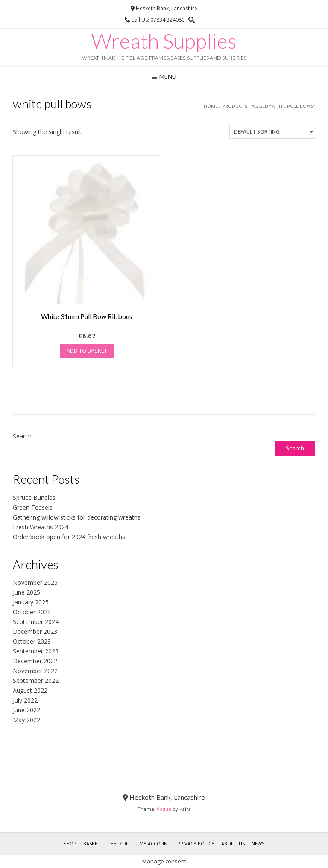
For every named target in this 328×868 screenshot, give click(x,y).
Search (22, 436)
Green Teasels (33, 507)
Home (211, 106)
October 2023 (32, 641)
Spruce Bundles (34, 498)
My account (155, 843)
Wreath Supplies (164, 41)
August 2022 (30, 690)
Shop (70, 843)
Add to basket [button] (87, 351)
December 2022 (35, 661)
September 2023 (36, 651)
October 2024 (32, 612)
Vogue (164, 809)
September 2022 (36, 681)
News (258, 843)
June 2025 (26, 592)
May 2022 (26, 720)
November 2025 (35, 582)
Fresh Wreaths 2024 (41, 527)
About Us (233, 843)
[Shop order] (272, 132)
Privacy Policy (196, 843)
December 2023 (35, 631)
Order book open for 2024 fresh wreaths (69, 537)
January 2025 (31, 602)
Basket (92, 843)
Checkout (120, 843)
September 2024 (36, 622)
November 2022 (35, 671)
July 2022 (25, 700)
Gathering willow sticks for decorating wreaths (77, 517)
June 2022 (26, 710)
